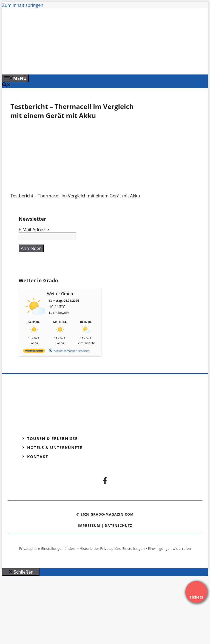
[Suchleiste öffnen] (7, 85)
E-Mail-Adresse (34, 229)
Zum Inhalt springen (23, 5)
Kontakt (38, 457)
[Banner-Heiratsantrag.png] (110, 64)
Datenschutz (118, 526)
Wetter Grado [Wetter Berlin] (60, 294)
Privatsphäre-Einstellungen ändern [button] (48, 548)
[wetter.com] (34, 352)
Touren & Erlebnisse (52, 439)
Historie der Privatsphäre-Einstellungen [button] (112, 548)
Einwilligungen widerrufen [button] (169, 548)
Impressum (89, 526)
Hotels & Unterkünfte (55, 448)
